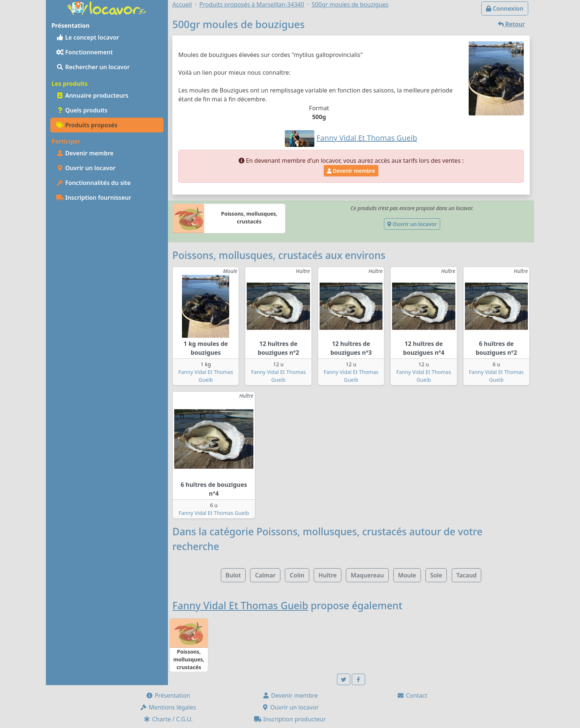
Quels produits (82, 110)
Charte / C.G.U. (168, 719)
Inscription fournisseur (94, 198)
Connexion (505, 9)
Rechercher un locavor (93, 67)
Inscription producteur (290, 719)
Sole (436, 575)
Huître (328, 575)
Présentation (168, 695)
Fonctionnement (85, 52)
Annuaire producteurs (92, 95)
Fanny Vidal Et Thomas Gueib (214, 513)
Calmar (265, 575)
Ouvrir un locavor (86, 168)
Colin (297, 575)
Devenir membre (85, 153)
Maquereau (367, 575)
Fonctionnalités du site (93, 183)
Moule (407, 575)
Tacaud (467, 575)
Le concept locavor (88, 37)
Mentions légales (168, 707)
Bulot (233, 575)
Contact (412, 695)
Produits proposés (87, 125)
